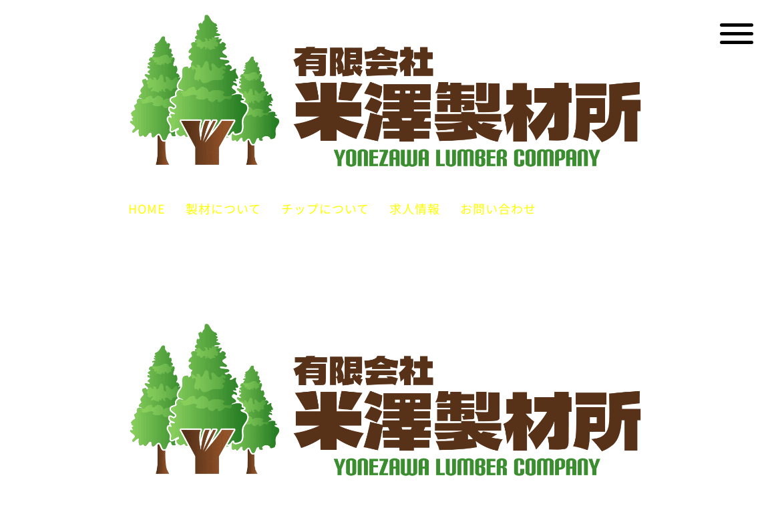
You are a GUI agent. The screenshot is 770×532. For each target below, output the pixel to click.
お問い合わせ (498, 208)
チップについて (325, 208)
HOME (147, 208)
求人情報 (415, 208)
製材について (223, 208)
